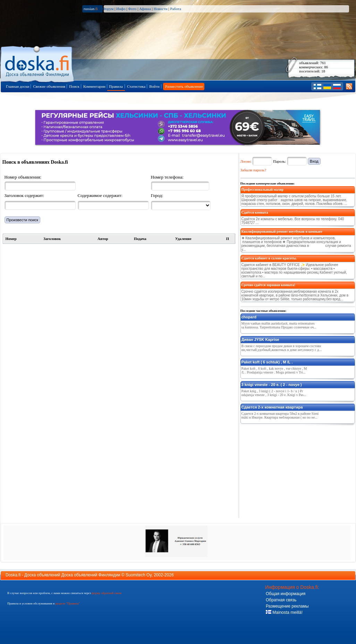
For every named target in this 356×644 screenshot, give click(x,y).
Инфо (121, 9)
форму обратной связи (106, 593)
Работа (176, 9)
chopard (249, 317)
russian (91, 9)
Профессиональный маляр (262, 190)
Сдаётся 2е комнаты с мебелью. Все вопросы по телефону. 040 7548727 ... (293, 221)
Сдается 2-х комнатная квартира (272, 407)
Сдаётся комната (255, 212)
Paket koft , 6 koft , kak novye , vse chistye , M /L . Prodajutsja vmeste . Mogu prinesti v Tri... (274, 370)
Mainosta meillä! (284, 612)
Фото (132, 9)
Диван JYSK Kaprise (260, 340)
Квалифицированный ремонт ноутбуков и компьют (282, 231)
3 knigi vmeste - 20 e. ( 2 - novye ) (272, 385)
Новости (161, 9)
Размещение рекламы (287, 606)
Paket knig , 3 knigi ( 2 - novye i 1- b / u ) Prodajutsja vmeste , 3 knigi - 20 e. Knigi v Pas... (274, 393)
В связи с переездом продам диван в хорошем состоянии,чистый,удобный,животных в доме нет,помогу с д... (282, 348)
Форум (108, 9)
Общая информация (286, 594)
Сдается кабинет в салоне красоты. (269, 258)
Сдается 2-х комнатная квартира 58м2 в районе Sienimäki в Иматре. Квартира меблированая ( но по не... (280, 415)
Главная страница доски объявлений (38, 63)
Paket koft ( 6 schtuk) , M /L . (267, 362)
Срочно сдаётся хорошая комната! (268, 285)
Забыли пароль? (253, 170)
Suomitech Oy (138, 575)
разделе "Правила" (67, 603)
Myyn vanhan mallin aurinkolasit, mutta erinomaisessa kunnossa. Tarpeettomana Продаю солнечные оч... (279, 325)
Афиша (145, 9)
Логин (245, 161)
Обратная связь (281, 600)
